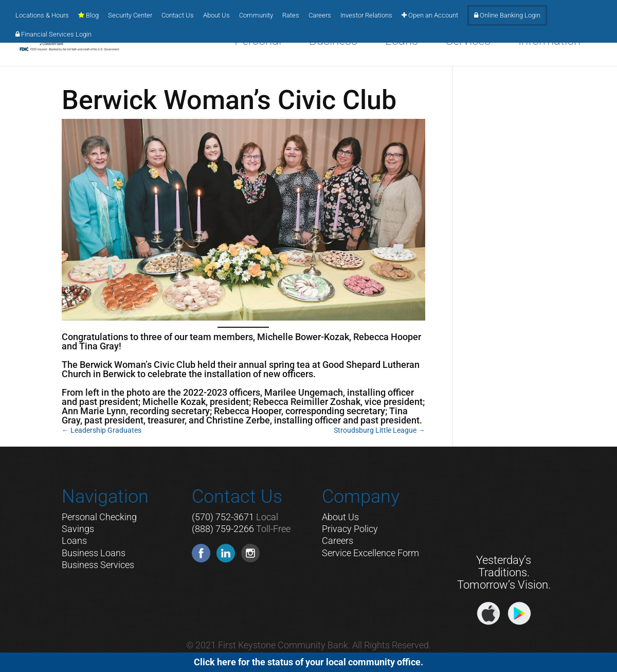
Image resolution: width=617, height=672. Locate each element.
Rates (291, 15)
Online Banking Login (507, 15)
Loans (74, 541)
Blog (88, 15)
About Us (216, 15)
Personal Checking (99, 517)
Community (256, 15)
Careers (320, 15)
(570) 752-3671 (223, 517)
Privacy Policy (350, 529)
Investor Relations (366, 15)
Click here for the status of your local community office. (308, 662)
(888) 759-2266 (223, 529)
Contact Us (178, 15)
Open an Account (430, 15)
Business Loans (94, 553)
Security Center (130, 15)
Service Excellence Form (370, 553)
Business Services (98, 565)
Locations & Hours (42, 15)
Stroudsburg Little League (379, 430)
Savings (78, 529)
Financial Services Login (53, 34)
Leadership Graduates (102, 430)
